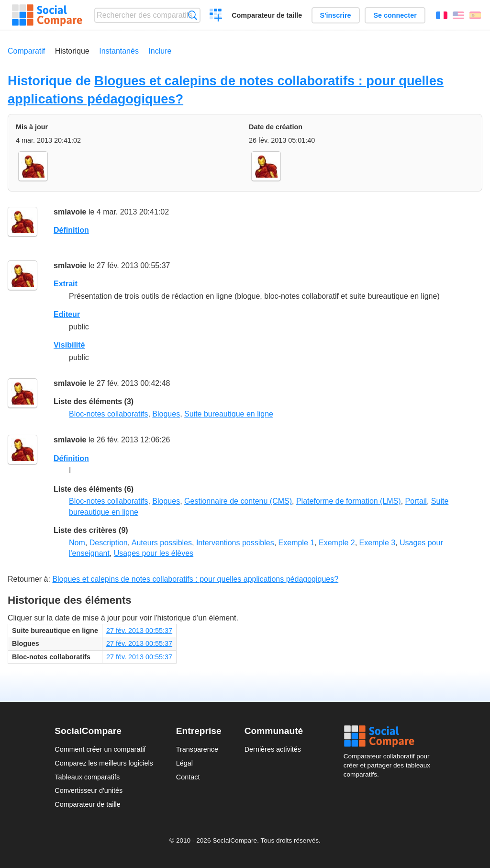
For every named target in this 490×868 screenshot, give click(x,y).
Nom (77, 543)
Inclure (160, 51)
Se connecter (395, 15)
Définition (71, 230)
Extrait (66, 284)
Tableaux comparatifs (87, 777)
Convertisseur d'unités (89, 790)
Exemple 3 (378, 543)
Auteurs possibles (162, 543)
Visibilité (69, 345)
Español (475, 15)
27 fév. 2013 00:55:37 (139, 631)
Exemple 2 (337, 543)
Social (390, 736)
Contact (188, 777)
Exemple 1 (297, 543)
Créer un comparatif (216, 16)
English (458, 15)
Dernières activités (273, 749)
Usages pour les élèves (154, 553)
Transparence (197, 749)
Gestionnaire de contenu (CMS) (238, 501)
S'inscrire (336, 15)
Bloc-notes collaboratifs (108, 414)
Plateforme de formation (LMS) (349, 501)
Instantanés (119, 51)
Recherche (193, 15)
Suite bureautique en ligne (229, 414)
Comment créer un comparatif (100, 749)
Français (442, 15)
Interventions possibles (235, 543)
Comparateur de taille (267, 15)
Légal (184, 763)
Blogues (166, 414)
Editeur (67, 314)
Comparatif (26, 51)
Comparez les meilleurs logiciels (104, 763)
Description (109, 543)
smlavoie (70, 212)
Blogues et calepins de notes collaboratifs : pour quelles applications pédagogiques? (195, 579)
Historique (72, 51)
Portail (416, 501)
